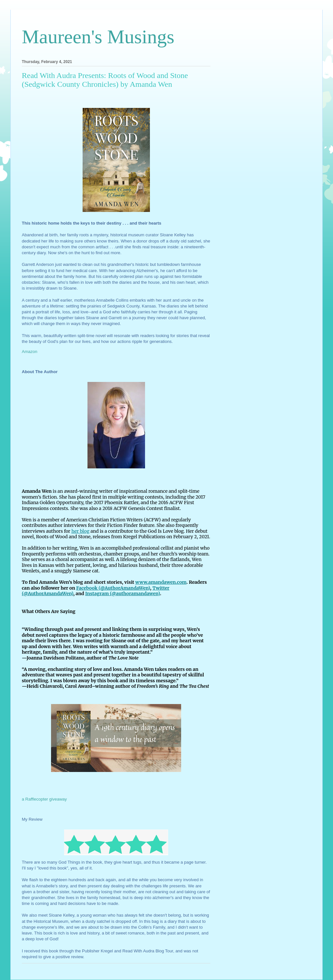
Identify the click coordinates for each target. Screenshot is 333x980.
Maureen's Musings (98, 37)
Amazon (30, 352)
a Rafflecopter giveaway (44, 799)
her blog (80, 531)
